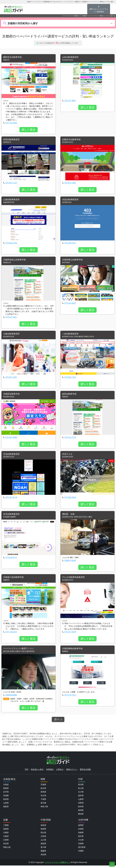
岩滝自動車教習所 (12, 516)
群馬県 (43, 794)
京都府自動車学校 (12, 395)
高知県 (43, 857)
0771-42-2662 (11, 123)
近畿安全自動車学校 (72, 140)
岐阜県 (81, 809)
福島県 (6, 809)
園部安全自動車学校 (13, 57)
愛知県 (81, 816)
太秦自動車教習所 (12, 335)
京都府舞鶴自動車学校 (74, 651)
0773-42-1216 (70, 439)
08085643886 (11, 697)
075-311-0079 (70, 634)
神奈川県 (44, 809)
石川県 (81, 794)
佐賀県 (81, 831)
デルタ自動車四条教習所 (75, 579)
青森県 (6, 791)
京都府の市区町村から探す (23, 23)
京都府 (84, 16)
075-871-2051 (11, 378)
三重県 (6, 828)
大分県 (81, 842)
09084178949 (70, 563)
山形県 (6, 805)
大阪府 (6, 839)
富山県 (81, 791)
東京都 (43, 805)
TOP (26, 772)
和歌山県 (7, 850)
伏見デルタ (68, 456)
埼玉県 (43, 798)
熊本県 (81, 839)
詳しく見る (29, 130)
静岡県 (81, 813)
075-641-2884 (11, 439)
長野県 (81, 805)
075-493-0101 (70, 244)
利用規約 (50, 772)
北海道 (6, 787)
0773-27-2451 (11, 318)
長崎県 (81, 835)
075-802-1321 (70, 378)
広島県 (43, 839)
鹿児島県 (82, 850)
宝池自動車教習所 (12, 456)
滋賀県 (6, 831)
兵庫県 (6, 842)
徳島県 (43, 846)
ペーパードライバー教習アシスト (20, 651)
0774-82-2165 (11, 244)
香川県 (43, 850)
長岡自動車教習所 (12, 140)
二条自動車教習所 (71, 335)
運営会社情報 (85, 772)
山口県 (43, 842)
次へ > (58, 722)
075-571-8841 (70, 101)
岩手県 (6, 794)
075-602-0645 (70, 499)
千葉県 (43, 802)
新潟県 (81, 787)
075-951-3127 (11, 183)
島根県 (43, 831)
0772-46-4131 (11, 560)
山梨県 (81, 802)
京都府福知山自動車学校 (16, 261)
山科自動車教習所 (71, 57)
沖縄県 (81, 853)
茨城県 (43, 787)
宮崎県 (81, 846)
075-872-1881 (70, 183)
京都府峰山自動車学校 (74, 261)
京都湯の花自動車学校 (15, 579)
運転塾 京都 (69, 516)
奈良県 (6, 846)
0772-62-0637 (70, 304)
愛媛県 (43, 853)
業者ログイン (72, 772)
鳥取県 (43, 828)
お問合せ (60, 772)
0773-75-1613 (70, 697)
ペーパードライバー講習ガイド (72, 16)
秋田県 (6, 802)
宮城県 (6, 798)
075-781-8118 (11, 499)
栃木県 (43, 791)
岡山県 (43, 835)
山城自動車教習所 (12, 200)
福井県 (81, 798)
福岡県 (81, 828)
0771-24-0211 (11, 634)
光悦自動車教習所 (71, 200)
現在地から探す (37, 772)
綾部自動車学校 (70, 395)
